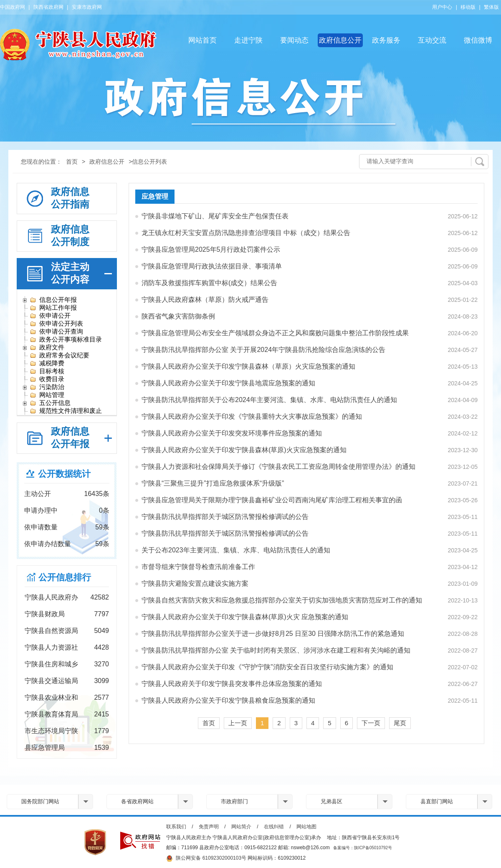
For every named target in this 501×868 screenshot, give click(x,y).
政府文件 (47, 347)
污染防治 (47, 387)
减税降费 (47, 363)
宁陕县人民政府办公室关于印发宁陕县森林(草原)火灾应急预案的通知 (244, 450)
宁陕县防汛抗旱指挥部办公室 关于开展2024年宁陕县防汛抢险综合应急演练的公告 (263, 350)
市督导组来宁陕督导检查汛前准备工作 (198, 567)
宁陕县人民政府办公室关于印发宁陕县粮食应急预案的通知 (228, 700)
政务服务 (386, 40)
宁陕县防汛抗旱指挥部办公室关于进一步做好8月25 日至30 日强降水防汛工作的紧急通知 (273, 634)
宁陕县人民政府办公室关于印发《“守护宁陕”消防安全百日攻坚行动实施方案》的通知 (267, 667)
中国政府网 (13, 7)
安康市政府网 (87, 7)
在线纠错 (274, 827)
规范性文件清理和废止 (66, 411)
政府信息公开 (340, 40)
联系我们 (176, 827)
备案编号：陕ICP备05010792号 (363, 848)
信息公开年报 (53, 300)
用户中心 (442, 7)
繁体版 (491, 7)
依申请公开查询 (56, 332)
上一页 (238, 723)
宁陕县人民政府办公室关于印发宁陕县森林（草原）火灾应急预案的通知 (248, 366)
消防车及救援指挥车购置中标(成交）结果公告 (209, 283)
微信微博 (478, 40)
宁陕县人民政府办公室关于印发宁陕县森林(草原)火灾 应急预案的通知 (245, 617)
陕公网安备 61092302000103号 (206, 858)
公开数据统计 (64, 474)
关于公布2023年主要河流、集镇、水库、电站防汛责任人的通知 (236, 550)
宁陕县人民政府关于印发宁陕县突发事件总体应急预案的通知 (232, 684)
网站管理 (47, 395)
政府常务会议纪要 (59, 355)
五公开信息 (50, 403)
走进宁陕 (248, 40)
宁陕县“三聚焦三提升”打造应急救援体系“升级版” (213, 483)
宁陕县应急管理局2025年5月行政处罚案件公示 (211, 249)
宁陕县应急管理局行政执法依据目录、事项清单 (212, 266)
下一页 (371, 723)
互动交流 (432, 40)
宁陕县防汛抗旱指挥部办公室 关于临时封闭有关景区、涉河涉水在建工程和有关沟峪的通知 (276, 650)
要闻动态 (294, 40)
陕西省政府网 (48, 7)
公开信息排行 (65, 577)
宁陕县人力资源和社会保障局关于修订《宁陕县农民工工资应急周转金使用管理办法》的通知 (278, 467)
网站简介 (241, 827)
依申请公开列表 (56, 324)
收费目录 (47, 379)
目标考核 (47, 371)
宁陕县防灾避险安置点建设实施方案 (195, 583)
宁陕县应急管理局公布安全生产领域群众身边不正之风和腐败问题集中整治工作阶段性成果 (275, 333)
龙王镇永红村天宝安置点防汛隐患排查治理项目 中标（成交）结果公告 (246, 233)
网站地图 (306, 827)
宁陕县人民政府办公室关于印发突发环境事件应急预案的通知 (232, 433)
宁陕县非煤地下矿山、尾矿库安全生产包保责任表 (215, 216)
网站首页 (202, 40)
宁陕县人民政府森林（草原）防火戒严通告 (205, 300)
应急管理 (155, 196)
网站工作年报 (53, 308)
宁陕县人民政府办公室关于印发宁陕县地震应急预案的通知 (228, 383)
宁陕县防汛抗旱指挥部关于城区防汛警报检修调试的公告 (225, 517)
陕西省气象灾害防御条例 (178, 316)
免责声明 (209, 827)
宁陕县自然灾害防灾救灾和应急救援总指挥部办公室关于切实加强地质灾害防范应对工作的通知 (282, 600)
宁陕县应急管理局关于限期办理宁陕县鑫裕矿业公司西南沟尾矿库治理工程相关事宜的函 (272, 500)
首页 (72, 162)
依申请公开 (50, 316)
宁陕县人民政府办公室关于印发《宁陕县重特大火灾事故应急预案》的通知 (252, 416)
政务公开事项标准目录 (66, 339)
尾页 (400, 723)
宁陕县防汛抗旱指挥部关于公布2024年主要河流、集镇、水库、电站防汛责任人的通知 (269, 400)
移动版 (468, 7)
